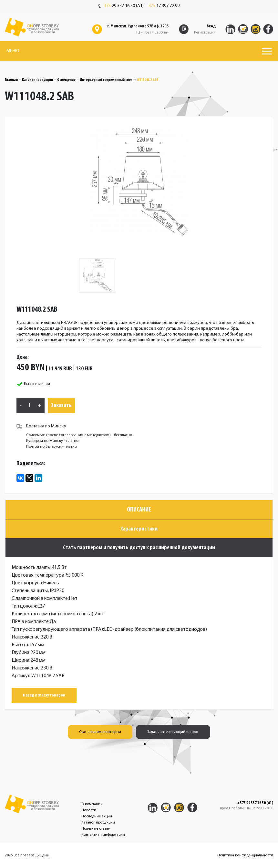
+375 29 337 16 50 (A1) (255, 803)
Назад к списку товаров (44, 695)
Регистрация (205, 33)
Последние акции (97, 816)
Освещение (66, 80)
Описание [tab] (139, 510)
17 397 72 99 (164, 6)
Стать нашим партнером (100, 732)
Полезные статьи (96, 829)
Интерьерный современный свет (106, 80)
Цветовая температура (39, 575)
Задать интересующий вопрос (173, 732)
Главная (11, 80)
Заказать (61, 406)
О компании (92, 804)
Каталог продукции (37, 80)
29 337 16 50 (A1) (121, 6)
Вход (211, 26)
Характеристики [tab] (139, 529)
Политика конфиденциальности (245, 855)
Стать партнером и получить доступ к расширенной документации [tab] (139, 548)
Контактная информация (103, 835)
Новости (89, 810)
